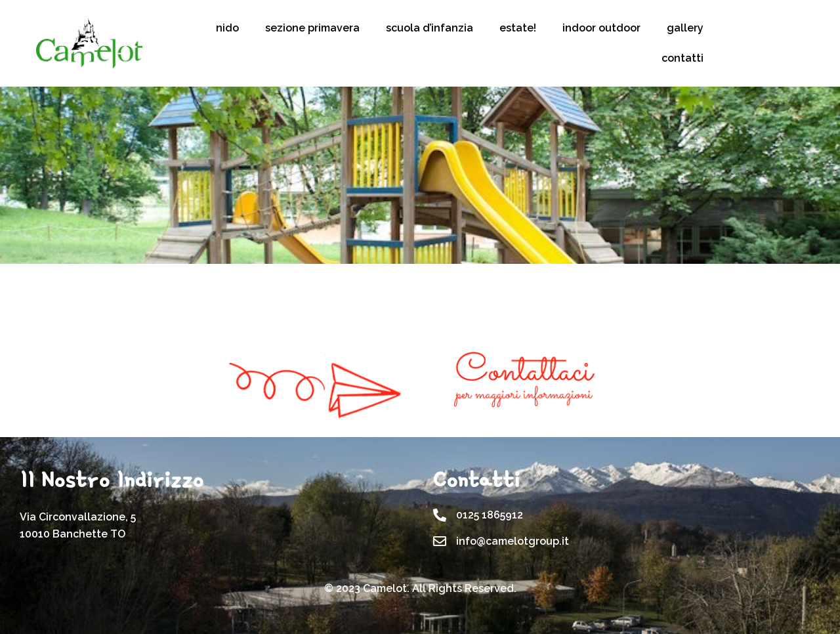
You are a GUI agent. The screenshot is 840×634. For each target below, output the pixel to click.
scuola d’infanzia (430, 28)
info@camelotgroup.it (513, 541)
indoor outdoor (601, 28)
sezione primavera (312, 28)
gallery (685, 28)
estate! (518, 28)
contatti (682, 58)
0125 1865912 (490, 515)
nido (227, 28)
